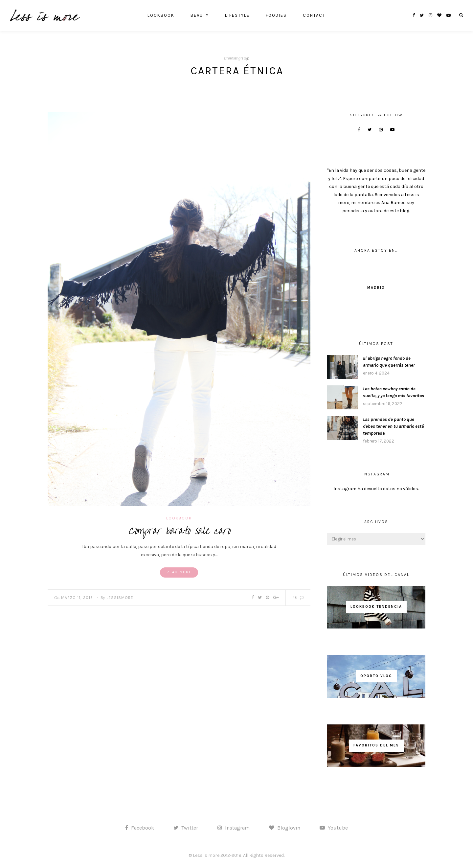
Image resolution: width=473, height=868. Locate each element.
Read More (179, 572)
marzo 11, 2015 (77, 598)
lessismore (120, 598)
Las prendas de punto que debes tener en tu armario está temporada (393, 426)
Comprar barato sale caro (179, 531)
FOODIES (276, 15)
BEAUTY (200, 15)
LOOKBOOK (161, 15)
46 (298, 597)
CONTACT (314, 15)
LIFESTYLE (237, 15)
